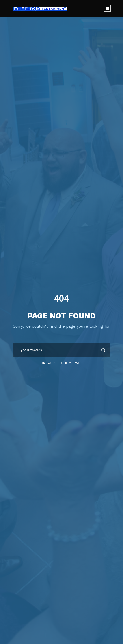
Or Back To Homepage (62, 363)
